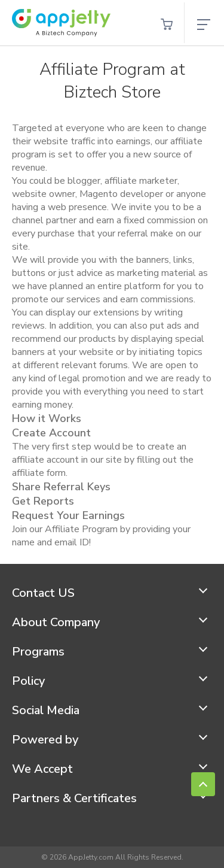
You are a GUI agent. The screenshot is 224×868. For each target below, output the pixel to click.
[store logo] (61, 23)
